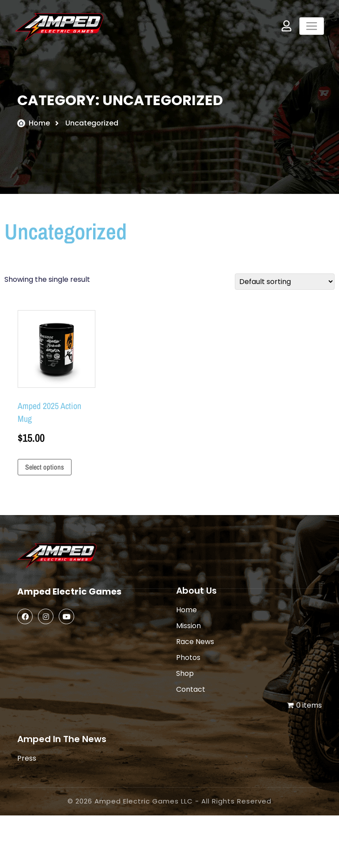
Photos (188, 658)
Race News (195, 642)
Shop (185, 673)
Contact (191, 689)
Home (39, 123)
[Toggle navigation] (312, 26)
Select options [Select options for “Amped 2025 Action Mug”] (45, 467)
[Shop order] (285, 282)
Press (27, 758)
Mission (188, 626)
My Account (286, 26)
